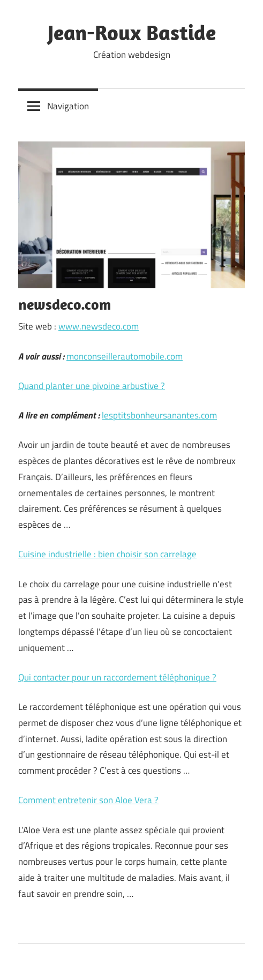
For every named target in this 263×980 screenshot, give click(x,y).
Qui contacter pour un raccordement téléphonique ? (117, 677)
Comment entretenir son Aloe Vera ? (88, 800)
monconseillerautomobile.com (125, 356)
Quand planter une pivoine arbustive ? (92, 386)
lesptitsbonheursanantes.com (159, 415)
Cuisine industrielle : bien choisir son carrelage (107, 554)
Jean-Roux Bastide (132, 32)
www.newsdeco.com (99, 326)
